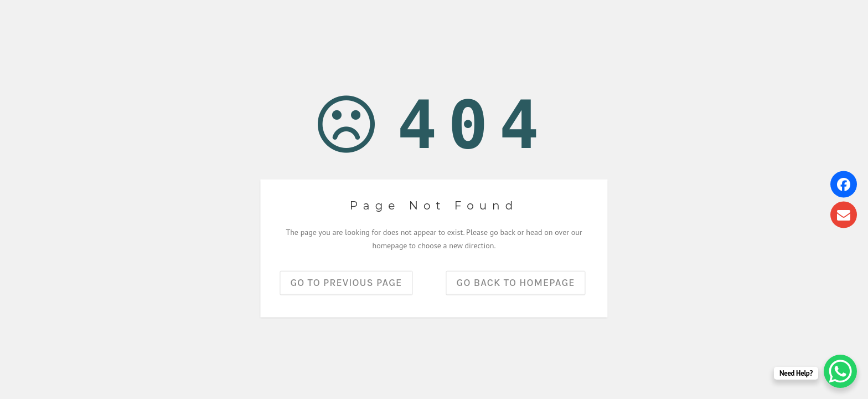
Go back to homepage (516, 282)
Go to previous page (346, 282)
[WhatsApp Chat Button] (840, 371)
